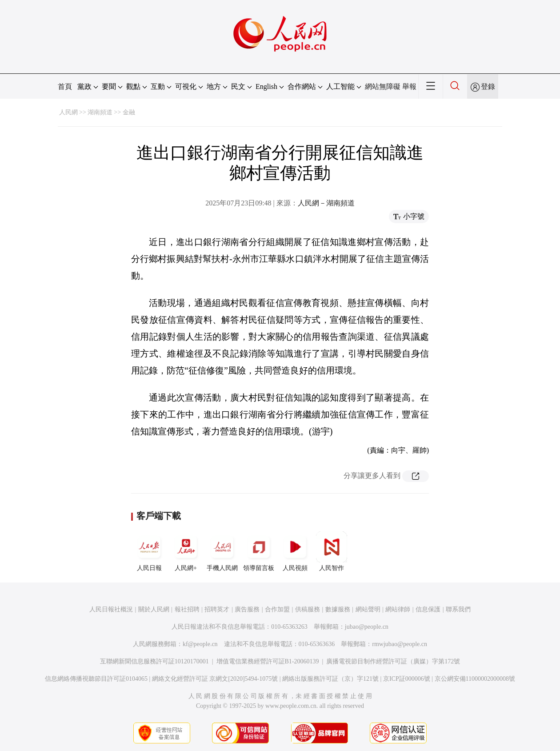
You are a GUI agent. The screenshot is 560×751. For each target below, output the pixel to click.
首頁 (65, 86)
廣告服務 (247, 609)
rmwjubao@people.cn (400, 644)
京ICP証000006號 (407, 679)
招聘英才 (217, 609)
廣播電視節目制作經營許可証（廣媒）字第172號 (393, 661)
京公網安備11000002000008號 (475, 679)
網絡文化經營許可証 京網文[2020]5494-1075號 (215, 679)
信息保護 (428, 609)
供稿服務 (308, 609)
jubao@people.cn (367, 627)
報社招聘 (187, 609)
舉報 (409, 86)
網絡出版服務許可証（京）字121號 (330, 679)
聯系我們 (458, 609)
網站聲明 (368, 609)
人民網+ (186, 551)
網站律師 (398, 609)
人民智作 (332, 551)
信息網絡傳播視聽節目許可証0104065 (96, 679)
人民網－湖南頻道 (326, 203)
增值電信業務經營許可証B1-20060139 (268, 661)
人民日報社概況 (111, 609)
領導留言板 (259, 551)
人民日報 (149, 551)
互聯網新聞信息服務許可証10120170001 (154, 661)
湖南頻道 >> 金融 (111, 112)
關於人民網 (154, 609)
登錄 (488, 86)
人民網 (68, 112)
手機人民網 (222, 551)
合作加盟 (277, 609)
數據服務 (338, 609)
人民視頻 (295, 551)
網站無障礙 (383, 86)
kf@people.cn (200, 644)
